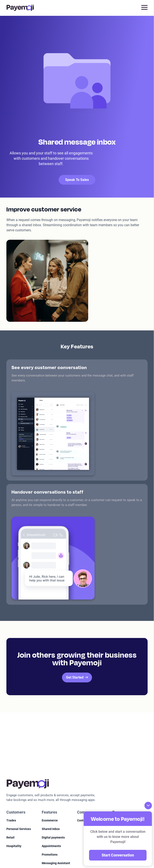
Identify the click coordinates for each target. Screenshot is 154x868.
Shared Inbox (51, 829)
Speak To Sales (77, 180)
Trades (11, 820)
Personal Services (19, 829)
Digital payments (53, 837)
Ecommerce (50, 820)
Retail (10, 837)
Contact (82, 820)
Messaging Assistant (56, 863)
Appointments (51, 846)
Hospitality (14, 846)
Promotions (50, 855)
